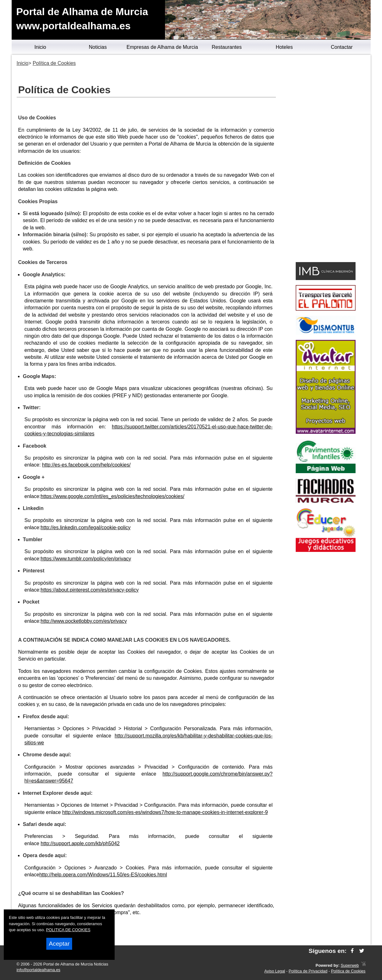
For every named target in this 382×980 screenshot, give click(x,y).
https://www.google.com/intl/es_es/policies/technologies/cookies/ (112, 496)
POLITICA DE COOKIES (68, 930)
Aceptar (59, 944)
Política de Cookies (348, 971)
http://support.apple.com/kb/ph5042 (80, 843)
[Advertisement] (326, 159)
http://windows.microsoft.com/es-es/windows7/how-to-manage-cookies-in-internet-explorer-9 (165, 812)
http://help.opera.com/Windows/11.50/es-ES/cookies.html (103, 875)
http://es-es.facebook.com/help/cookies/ (86, 465)
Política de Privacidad (308, 971)
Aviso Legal (275, 971)
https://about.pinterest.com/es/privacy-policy (90, 590)
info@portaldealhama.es (39, 970)
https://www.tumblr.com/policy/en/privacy (86, 559)
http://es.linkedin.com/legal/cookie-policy (86, 527)
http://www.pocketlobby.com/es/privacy (84, 621)
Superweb (350, 965)
